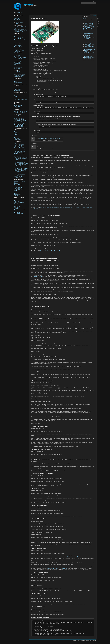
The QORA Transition (18, 53)
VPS (15, 192)
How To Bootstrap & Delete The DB (21, 163)
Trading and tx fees (18, 89)
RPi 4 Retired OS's (19, 187)
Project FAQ (16, 132)
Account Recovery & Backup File (20, 27)
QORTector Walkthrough (19, 153)
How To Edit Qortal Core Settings (20, 165)
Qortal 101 (16, 36)
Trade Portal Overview (18, 87)
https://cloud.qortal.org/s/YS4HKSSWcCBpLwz (50, 138)
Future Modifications (18, 77)
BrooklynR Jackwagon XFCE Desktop (90, 51)
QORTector (16, 191)
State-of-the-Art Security (19, 60)
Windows (16, 184)
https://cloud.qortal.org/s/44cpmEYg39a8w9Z (50, 251)
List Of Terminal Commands (19, 166)
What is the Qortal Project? (19, 122)
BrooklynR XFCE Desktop (89, 59)
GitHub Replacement (18, 67)
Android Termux (17, 194)
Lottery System (17, 107)
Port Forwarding (17, 155)
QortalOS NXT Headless (89, 47)
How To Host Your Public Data (20, 169)
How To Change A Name (19, 147)
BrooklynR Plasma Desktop (89, 58)
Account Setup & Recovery (19, 144)
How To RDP (17, 160)
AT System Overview (18, 105)
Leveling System (17, 73)
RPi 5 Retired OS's (19, 190)
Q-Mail (15, 81)
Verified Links (17, 19)
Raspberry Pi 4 (85, 19)
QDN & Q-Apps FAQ (18, 140)
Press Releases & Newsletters (20, 121)
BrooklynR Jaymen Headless (90, 48)
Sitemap (95, 5)
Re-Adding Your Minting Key (19, 149)
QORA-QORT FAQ (18, 137)
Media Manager (89, 5)
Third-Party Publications (19, 127)
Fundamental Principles (19, 47)
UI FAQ (16, 135)
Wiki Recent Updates (19, 22)
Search (96, 3)
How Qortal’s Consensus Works (20, 58)
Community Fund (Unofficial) (20, 210)
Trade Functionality (18, 88)
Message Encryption (18, 82)
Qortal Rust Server (18, 212)
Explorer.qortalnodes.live (19, 203)
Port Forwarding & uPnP (19, 32)
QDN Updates (17, 95)
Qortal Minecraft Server (19, 213)
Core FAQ (16, 134)
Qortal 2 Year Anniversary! (19, 124)
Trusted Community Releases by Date (89, 20)
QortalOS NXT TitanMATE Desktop (89, 34)
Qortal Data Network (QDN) (19, 94)
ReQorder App (17, 205)
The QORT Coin (17, 52)
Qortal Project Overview (19, 37)
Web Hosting (17, 65)
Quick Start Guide (18, 35)
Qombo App (16, 204)
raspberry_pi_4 (20, 13)
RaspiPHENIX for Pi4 (88, 22)
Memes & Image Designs (19, 119)
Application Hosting (18, 66)
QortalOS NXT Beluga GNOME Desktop (88, 43)
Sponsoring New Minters (19, 177)
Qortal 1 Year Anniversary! (19, 123)
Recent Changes (82, 5)
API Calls (16, 161)
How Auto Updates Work (19, 59)
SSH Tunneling (17, 156)
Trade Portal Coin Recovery (19, 151)
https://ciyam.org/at (18, 108)
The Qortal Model (17, 46)
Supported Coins (17, 91)
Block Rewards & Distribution (20, 74)
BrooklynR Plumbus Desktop (90, 49)
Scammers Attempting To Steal (20, 29)
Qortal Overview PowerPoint (20, 125)
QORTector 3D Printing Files (20, 112)
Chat (15, 80)
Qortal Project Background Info (20, 40)
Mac (15, 182)
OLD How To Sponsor (18, 175)
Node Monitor (17, 209)
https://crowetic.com (37, 277)
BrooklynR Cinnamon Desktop (88, 54)
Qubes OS (16, 193)
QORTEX (16, 200)
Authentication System (18, 61)
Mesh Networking (17, 68)
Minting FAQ (16, 136)
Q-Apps (16, 96)
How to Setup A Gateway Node (20, 171)
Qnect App (16, 196)
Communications (17, 64)
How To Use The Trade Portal (20, 150)
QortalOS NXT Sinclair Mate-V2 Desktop (90, 38)
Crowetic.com (17, 199)
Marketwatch (17, 207)
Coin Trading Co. (17, 211)
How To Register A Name (19, 145)
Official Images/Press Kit (19, 118)
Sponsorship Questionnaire (19, 75)
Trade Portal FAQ (17, 138)
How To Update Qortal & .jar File (20, 162)
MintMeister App (17, 206)
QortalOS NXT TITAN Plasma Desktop (88, 36)
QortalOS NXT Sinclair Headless (88, 40)
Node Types (16, 56)
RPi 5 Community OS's (19, 188)
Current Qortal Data (18, 20)
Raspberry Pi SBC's (18, 185)
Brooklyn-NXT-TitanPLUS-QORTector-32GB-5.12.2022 (90, 31)
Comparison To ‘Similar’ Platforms (21, 54)
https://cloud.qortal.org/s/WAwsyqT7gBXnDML (72, 556)
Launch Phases (17, 42)
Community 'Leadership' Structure (21, 41)
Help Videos (16, 143)
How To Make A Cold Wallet (19, 174)
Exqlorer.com (17, 201)
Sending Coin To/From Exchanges (21, 30)
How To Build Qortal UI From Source (21, 168)
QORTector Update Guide (19, 154)
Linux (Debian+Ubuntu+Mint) (20, 181)
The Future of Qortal (18, 49)
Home (15, 17)
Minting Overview (17, 72)
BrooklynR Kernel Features (88, 60)
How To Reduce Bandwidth (19, 178)
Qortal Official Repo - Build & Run (20, 167)
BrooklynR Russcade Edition (90, 53)
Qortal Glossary (17, 131)
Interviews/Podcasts (18, 116)
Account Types (17, 55)
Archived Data (17, 21)
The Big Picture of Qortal (19, 50)
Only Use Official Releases (19, 28)
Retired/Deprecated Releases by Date (89, 29)
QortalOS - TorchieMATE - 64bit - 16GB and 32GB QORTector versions (89, 24)
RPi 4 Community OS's (19, 186)
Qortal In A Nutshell (18, 39)
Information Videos (18, 117)
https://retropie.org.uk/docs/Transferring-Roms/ (57, 568)
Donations (16, 23)
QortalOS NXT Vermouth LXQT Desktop (89, 45)
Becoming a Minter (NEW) (19, 148)
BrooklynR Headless (88, 56)
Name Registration (18, 62)
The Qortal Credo (17, 48)
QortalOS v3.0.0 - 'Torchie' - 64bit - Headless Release (89, 27)
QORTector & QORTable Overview (21, 111)
